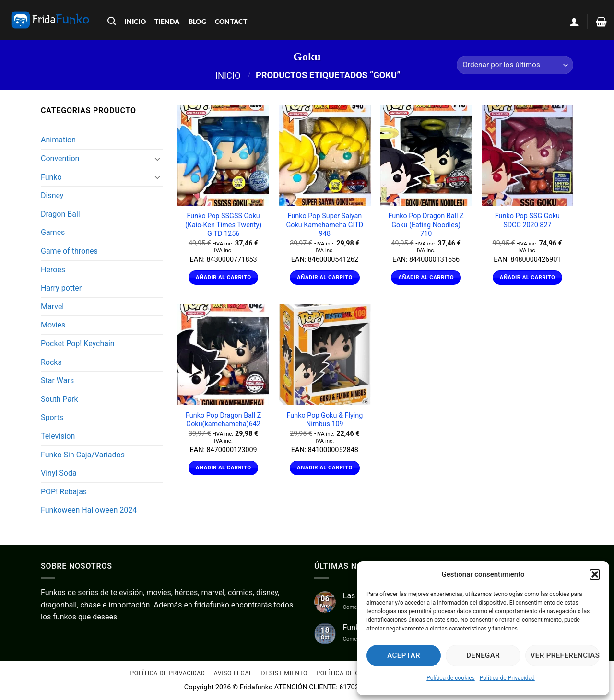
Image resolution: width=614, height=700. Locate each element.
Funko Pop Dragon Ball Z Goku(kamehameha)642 (223, 420)
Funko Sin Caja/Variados (83, 455)
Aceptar (404, 655)
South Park (59, 399)
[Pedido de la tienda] (515, 65)
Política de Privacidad (507, 678)
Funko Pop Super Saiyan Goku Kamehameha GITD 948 (325, 225)
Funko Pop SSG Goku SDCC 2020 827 (527, 221)
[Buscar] (112, 21)
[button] (595, 574)
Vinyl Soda (59, 473)
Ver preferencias (565, 655)
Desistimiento (285, 674)
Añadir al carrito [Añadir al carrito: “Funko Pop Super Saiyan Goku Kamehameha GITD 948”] (325, 277)
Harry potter (61, 288)
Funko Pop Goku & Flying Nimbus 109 (325, 420)
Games (53, 232)
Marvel (52, 307)
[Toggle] (157, 159)
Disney (52, 195)
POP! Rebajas (64, 492)
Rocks (51, 362)
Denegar (483, 655)
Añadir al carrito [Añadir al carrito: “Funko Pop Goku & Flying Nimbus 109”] (325, 467)
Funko (51, 177)
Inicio (228, 75)
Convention (60, 158)
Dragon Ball (60, 214)
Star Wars (57, 380)
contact (231, 21)
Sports (52, 417)
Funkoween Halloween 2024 (89, 510)
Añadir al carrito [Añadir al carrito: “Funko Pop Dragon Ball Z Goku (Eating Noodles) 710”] (426, 277)
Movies (53, 325)
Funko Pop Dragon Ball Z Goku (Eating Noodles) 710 (426, 225)
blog (197, 21)
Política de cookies (451, 678)
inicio (135, 21)
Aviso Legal (233, 674)
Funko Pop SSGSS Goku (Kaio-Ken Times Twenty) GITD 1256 (223, 225)
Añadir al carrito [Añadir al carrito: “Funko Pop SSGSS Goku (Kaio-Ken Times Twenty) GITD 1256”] (224, 277)
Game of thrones (69, 251)
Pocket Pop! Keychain (78, 344)
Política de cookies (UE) (356, 674)
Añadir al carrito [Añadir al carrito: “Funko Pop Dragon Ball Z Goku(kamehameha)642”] (224, 467)
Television (58, 436)
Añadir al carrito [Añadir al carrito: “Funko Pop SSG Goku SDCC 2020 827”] (528, 277)
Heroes (53, 270)
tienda (167, 21)
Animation (58, 140)
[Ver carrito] (601, 22)
